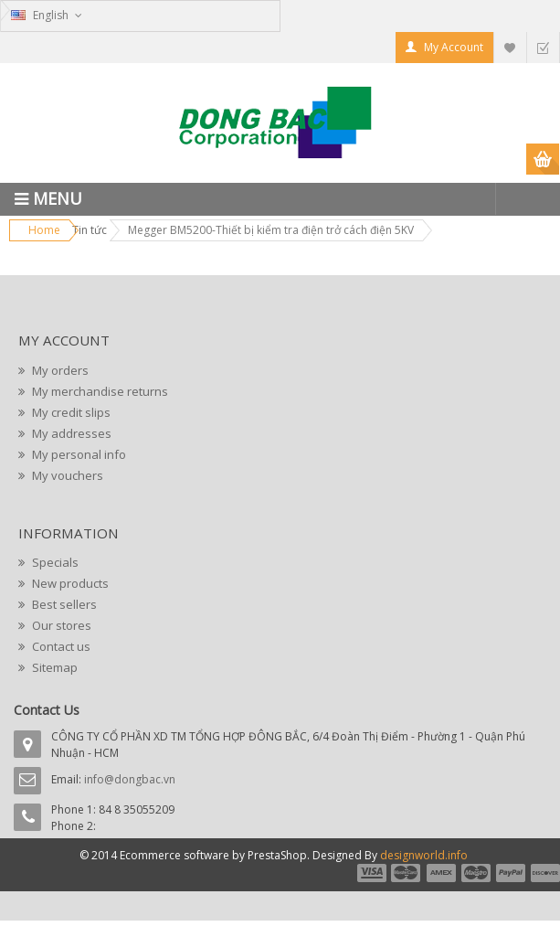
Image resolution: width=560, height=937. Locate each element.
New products (69, 583)
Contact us (60, 646)
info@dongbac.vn (130, 779)
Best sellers (63, 604)
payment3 (442, 873)
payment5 (511, 873)
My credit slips (70, 412)
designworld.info (424, 855)
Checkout (543, 47)
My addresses (70, 433)
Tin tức (90, 230)
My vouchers (66, 475)
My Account (454, 47)
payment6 (544, 873)
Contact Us (47, 710)
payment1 (371, 873)
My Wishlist (510, 47)
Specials (54, 562)
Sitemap (53, 667)
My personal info (78, 454)
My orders (59, 370)
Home (44, 230)
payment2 (407, 873)
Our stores (60, 625)
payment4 (478, 873)
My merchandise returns (99, 391)
